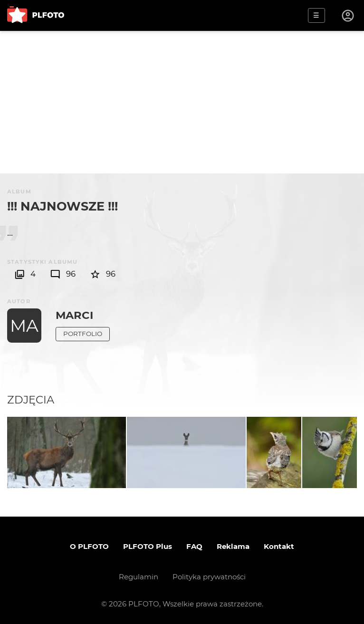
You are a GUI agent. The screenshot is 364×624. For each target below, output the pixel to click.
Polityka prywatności (209, 577)
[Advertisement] (182, 102)
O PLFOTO (89, 546)
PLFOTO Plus (148, 546)
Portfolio (83, 334)
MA (24, 326)
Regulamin (139, 577)
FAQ (194, 546)
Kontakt (279, 546)
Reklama (233, 546)
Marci (74, 315)
